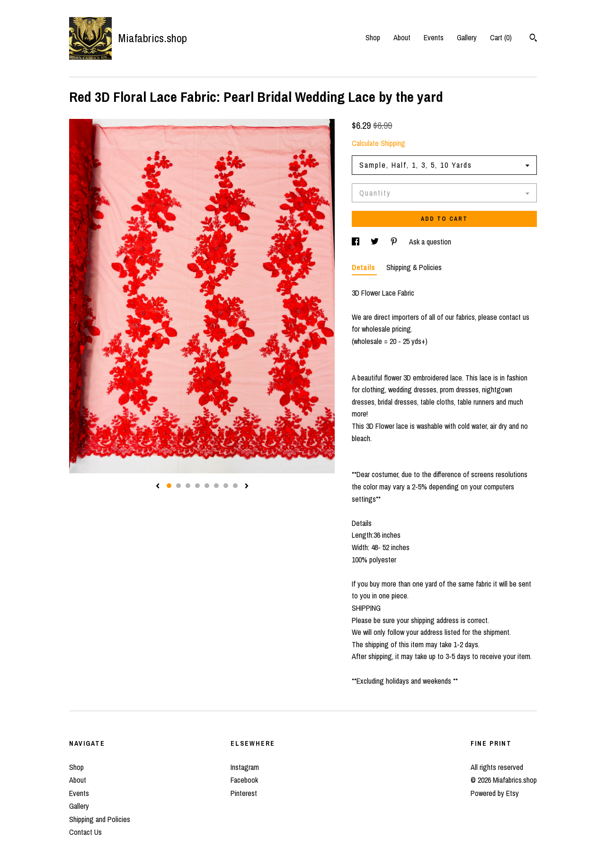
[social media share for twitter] (376, 242)
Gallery (467, 37)
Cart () (501, 37)
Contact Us (85, 832)
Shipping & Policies (414, 267)
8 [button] (235, 486)
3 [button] (188, 486)
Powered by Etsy (495, 793)
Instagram (245, 767)
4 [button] (197, 486)
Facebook (244, 780)
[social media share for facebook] (356, 242)
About (402, 37)
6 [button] (216, 486)
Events (434, 37)
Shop (373, 37)
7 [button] (226, 486)
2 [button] (178, 486)
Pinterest (244, 793)
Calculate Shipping (379, 143)
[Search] (533, 39)
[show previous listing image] (158, 487)
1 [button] (169, 486)
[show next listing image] (247, 487)
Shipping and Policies (100, 819)
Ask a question (430, 242)
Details (364, 267)
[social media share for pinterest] (395, 242)
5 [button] (207, 486)
